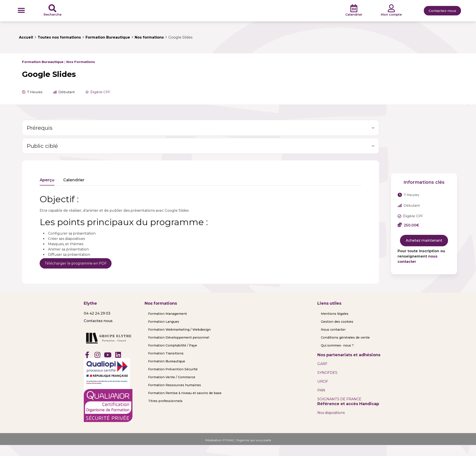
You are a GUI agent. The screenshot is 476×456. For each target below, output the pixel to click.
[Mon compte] (391, 8)
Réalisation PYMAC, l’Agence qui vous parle (238, 440)
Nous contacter (333, 330)
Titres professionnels (165, 401)
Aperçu (47, 180)
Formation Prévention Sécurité (173, 369)
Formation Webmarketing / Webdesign (179, 330)
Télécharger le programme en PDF (76, 263)
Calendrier (354, 15)
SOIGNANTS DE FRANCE (339, 399)
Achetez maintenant (424, 240)
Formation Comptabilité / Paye (173, 345)
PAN (321, 390)
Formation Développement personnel (179, 337)
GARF (322, 364)
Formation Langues (164, 322)
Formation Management (167, 314)
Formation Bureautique (43, 62)
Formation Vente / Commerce (172, 377)
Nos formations (81, 62)
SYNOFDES (327, 373)
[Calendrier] (354, 8)
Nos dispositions (331, 413)
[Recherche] (52, 8)
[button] (21, 10)
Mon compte (391, 15)
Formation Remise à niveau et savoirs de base (185, 393)
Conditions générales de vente (345, 337)
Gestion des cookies (337, 322)
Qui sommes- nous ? (337, 345)
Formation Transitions (166, 353)
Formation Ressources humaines (175, 385)
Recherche (53, 15)
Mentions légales (335, 314)
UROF (323, 381)
